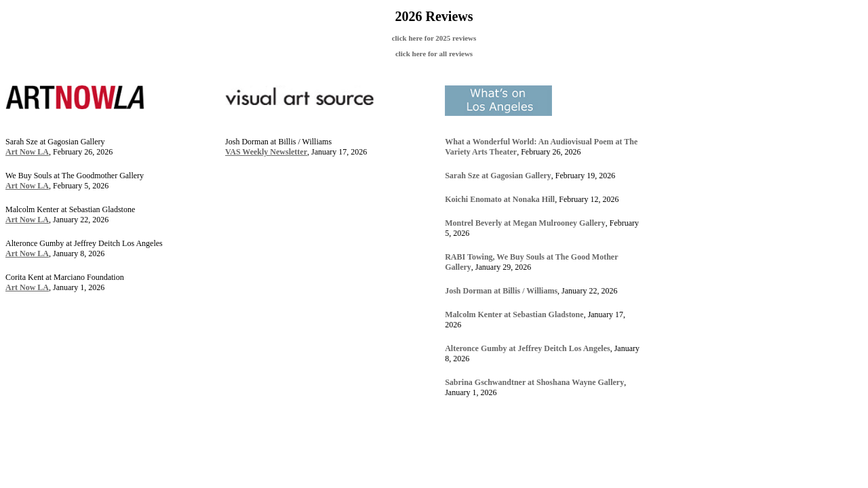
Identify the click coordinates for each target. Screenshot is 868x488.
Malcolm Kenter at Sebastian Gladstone (514, 314)
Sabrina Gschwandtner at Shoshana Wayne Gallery (534, 382)
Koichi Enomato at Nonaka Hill (500, 199)
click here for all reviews (434, 54)
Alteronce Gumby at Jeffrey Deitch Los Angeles (528, 348)
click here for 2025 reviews (434, 38)
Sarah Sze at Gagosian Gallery (498, 176)
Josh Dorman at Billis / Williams (501, 291)
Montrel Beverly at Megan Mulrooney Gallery (525, 223)
